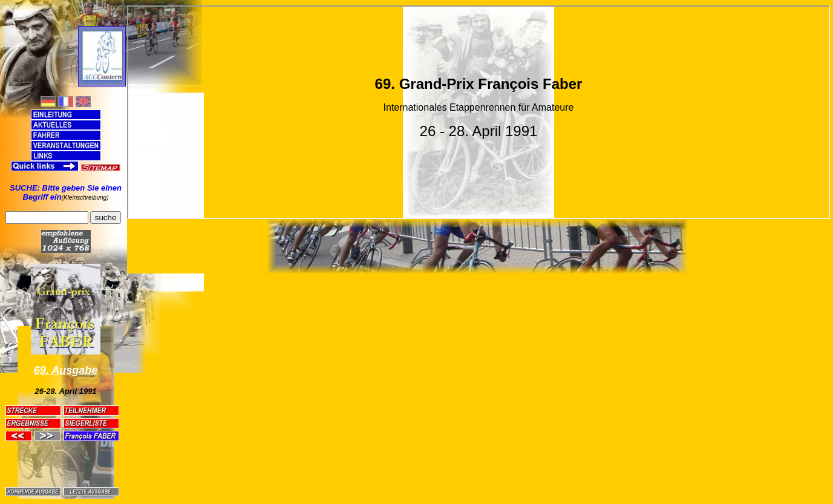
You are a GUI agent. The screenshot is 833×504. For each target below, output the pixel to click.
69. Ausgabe (66, 370)
